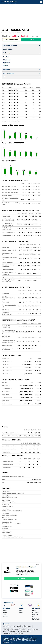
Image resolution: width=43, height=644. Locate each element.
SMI (32, 628)
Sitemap (5, 616)
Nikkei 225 (21, 628)
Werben (21, 612)
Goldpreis (5, 630)
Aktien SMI (6, 626)
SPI (11, 626)
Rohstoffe (23, 631)
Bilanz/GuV (6, 57)
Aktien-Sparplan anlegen (12, 40)
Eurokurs (29, 630)
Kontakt (5, 610)
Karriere (5, 612)
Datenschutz (36, 612)
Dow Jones (6, 628)
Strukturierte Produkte (13, 631)
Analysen (5, 66)
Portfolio (29, 631)
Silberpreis (36, 630)
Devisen (16, 630)
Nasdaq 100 (13, 628)
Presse (5, 614)
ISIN (13, 33)
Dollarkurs (23, 630)
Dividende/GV (7, 63)
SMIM (18, 626)
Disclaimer (35, 614)
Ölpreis (16, 633)
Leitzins (21, 633)
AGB (34, 616)
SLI (14, 626)
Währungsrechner (8, 633)
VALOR (4, 33)
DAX (23, 626)
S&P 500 (27, 628)
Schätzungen (6, 60)
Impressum (35, 610)
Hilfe (20, 610)
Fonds (5, 631)
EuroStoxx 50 (29, 626)
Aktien (11, 630)
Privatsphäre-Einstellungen (36, 619)
